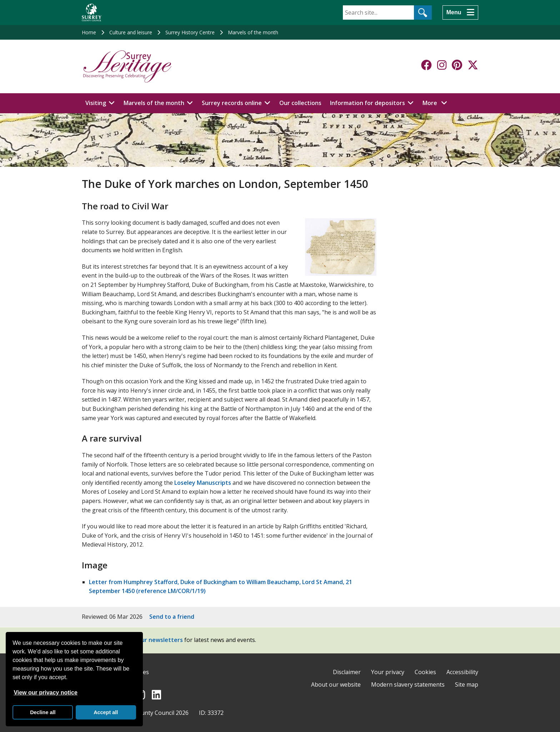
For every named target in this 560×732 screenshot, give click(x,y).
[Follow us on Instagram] (442, 65)
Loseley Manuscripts (203, 483)
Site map (467, 684)
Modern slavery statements (408, 684)
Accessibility (462, 672)
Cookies (425, 672)
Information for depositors (367, 103)
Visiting (96, 103)
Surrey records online (232, 103)
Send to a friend (172, 617)
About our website (336, 684)
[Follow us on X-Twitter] (473, 65)
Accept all (106, 712)
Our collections (300, 103)
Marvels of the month (253, 32)
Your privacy (388, 672)
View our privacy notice (45, 693)
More (437, 103)
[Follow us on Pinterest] (457, 65)
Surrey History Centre (190, 32)
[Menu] (460, 13)
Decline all (43, 712)
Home (89, 32)
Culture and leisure (131, 32)
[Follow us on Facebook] (426, 65)
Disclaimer (347, 672)
